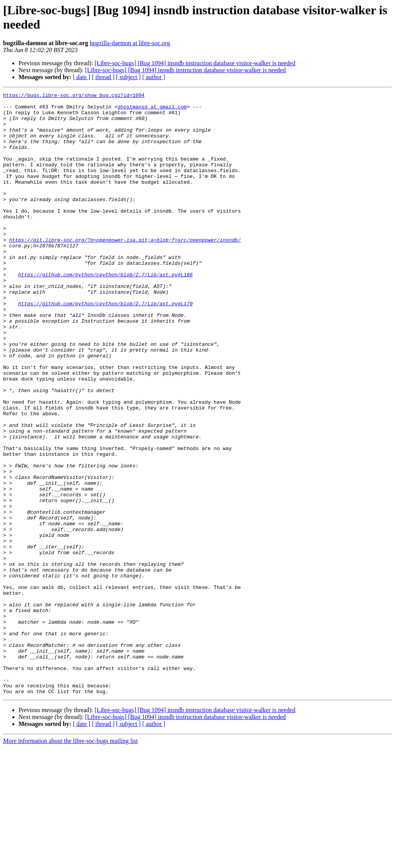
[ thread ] (103, 77)
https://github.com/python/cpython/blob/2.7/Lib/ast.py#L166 (105, 311)
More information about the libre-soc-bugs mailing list (70, 861)
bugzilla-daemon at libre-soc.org (130, 43)
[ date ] (82, 77)
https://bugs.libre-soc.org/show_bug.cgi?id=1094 (74, 96)
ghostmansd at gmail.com (152, 110)
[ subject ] (128, 77)
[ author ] (154, 77)
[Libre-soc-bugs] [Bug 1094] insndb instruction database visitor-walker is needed (195, 63)
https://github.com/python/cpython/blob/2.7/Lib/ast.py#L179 (105, 346)
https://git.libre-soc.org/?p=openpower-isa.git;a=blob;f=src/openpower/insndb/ (125, 270)
